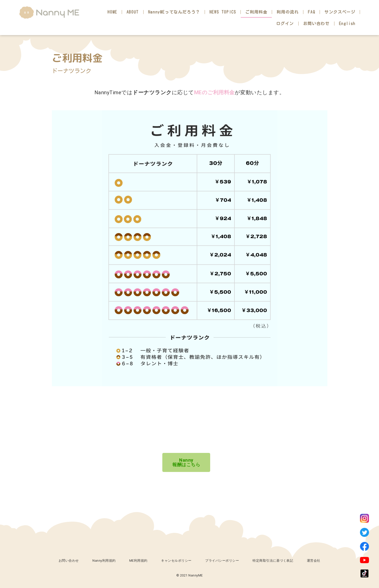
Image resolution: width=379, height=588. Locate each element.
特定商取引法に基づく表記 (273, 561)
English (347, 24)
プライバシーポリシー (222, 561)
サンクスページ (340, 12)
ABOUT (133, 12)
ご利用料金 (256, 12)
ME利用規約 (138, 561)
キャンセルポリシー (176, 561)
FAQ (311, 12)
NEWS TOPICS (223, 12)
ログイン (285, 24)
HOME (112, 12)
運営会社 (314, 561)
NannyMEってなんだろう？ (174, 12)
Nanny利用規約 (104, 561)
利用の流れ (288, 12)
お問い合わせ (316, 24)
